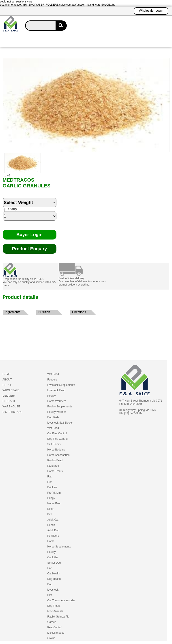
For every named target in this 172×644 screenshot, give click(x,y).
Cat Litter (53, 557)
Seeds (51, 525)
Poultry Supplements (60, 407)
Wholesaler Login (151, 11)
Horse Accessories (58, 455)
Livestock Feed (56, 390)
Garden (52, 622)
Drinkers (52, 487)
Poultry (51, 396)
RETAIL (7, 385)
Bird (50, 514)
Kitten (51, 509)
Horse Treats (55, 471)
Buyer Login (29, 235)
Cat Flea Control (57, 433)
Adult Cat (53, 520)
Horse (51, 541)
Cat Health (54, 574)
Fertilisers (53, 536)
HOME (6, 374)
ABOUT (7, 380)
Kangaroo (53, 466)
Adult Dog (53, 530)
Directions (79, 312)
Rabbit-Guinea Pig (58, 617)
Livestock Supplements (61, 385)
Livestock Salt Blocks (60, 423)
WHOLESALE (11, 390)
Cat (49, 568)
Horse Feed (54, 503)
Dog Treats (54, 606)
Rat (49, 477)
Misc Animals (55, 611)
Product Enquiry (30, 249)
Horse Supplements (59, 547)
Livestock (53, 590)
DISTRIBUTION (12, 412)
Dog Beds (53, 417)
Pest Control (55, 627)
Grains (51, 638)
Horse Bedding (56, 450)
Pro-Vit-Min (54, 493)
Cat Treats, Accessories (61, 600)
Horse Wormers (57, 401)
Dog (50, 584)
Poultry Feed (55, 460)
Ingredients (13, 312)
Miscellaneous (56, 633)
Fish (50, 482)
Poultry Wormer (57, 412)
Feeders (52, 380)
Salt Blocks (54, 444)
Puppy (51, 498)
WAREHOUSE (11, 407)
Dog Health (54, 579)
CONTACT (9, 401)
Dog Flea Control (57, 439)
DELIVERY (9, 396)
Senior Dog (54, 563)
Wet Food (53, 374)
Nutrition (44, 312)
